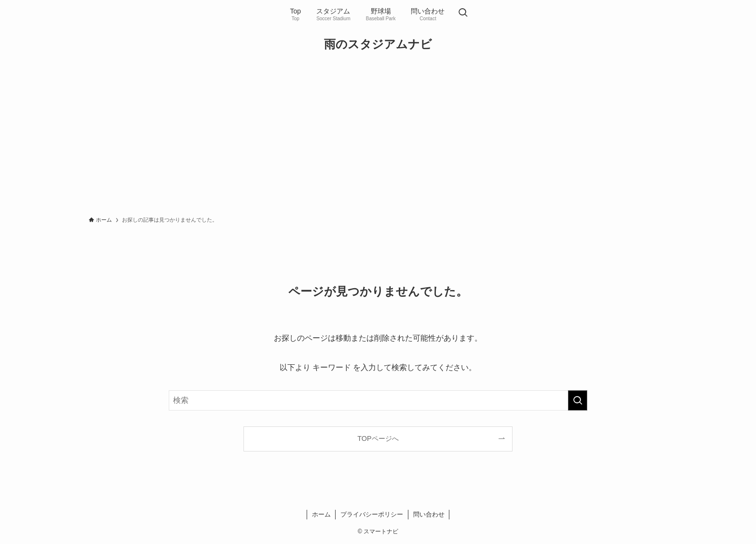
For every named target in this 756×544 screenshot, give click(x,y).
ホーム (321, 514)
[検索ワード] (378, 400)
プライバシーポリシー (372, 514)
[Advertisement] (378, 138)
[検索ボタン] (463, 13)
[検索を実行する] (578, 400)
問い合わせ (429, 514)
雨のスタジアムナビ (378, 44)
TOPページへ (378, 438)
